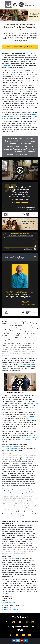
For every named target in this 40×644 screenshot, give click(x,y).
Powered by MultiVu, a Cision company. (7, 643)
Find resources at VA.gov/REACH (20, 47)
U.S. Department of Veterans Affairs (20, 628)
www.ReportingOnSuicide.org (11, 449)
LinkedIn (5, 493)
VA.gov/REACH (7, 65)
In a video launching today (26, 364)
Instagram (29, 491)
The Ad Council (20, 617)
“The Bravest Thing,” (17, 70)
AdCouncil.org (27, 489)
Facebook (23, 491)
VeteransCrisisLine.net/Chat (24, 439)
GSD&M (15, 558)
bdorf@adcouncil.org (8, 602)
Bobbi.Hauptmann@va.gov (10, 610)
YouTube (33, 493)
